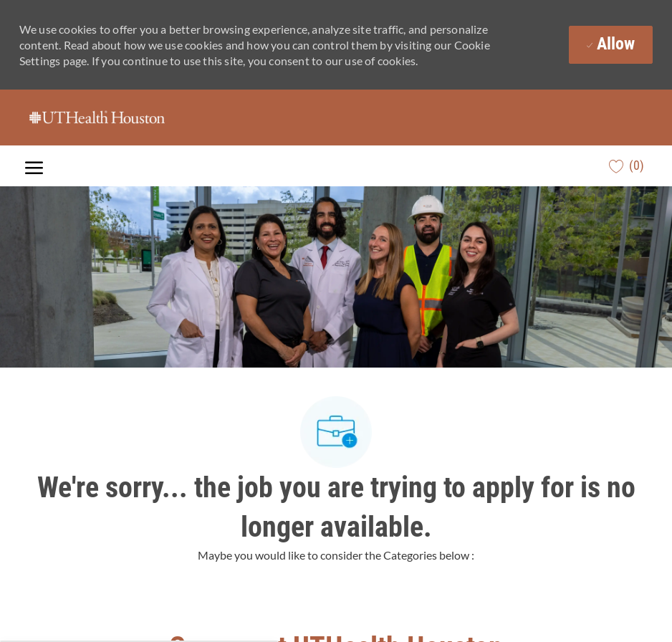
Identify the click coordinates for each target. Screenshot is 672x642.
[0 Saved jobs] (627, 166)
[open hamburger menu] (34, 166)
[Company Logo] (97, 118)
